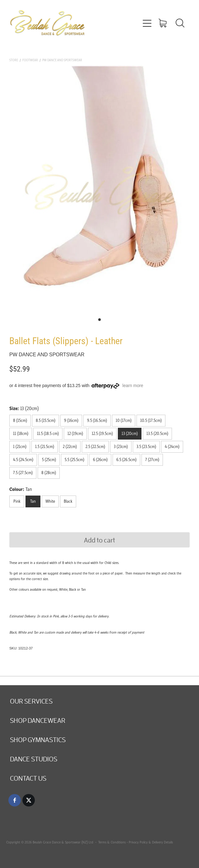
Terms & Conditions (111, 842)
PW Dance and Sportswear (62, 60)
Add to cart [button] (99, 540)
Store (14, 60)
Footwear (30, 60)
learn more (133, 386)
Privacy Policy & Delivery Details (151, 842)
